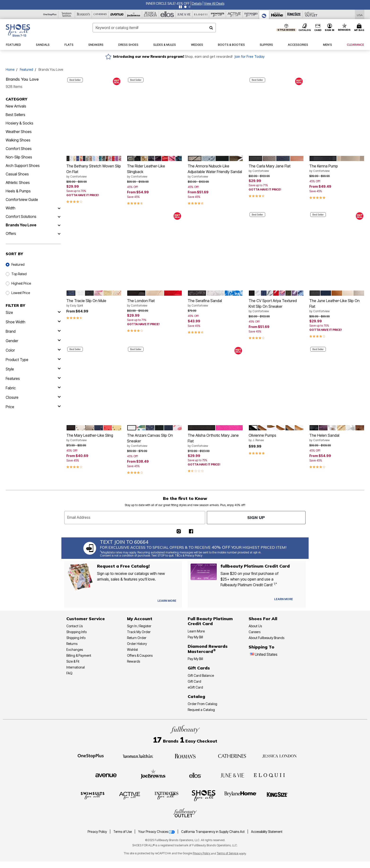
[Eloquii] (201, 14)
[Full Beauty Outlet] (311, 14)
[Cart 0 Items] (360, 28)
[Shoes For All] (264, 15)
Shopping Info (77, 632)
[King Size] (294, 14)
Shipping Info (76, 638)
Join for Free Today (249, 57)
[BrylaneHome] (240, 795)
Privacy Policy (98, 832)
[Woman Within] (67, 14)
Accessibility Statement (267, 832)
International (76, 667)
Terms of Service (228, 853)
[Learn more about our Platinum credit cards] (284, 599)
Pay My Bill (195, 637)
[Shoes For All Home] (18, 30)
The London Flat (155, 303)
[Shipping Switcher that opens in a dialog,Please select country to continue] (360, 15)
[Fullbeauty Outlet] (185, 814)
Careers (255, 632)
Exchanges (75, 650)
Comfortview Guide (22, 199)
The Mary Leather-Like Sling (94, 438)
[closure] (33, 397)
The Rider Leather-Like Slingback (155, 171)
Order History (137, 644)
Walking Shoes (18, 140)
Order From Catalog (202, 704)
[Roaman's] (83, 14)
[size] (33, 312)
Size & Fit (73, 661)
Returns (72, 644)
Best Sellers (15, 115)
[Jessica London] (151, 14)
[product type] (33, 360)
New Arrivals (16, 106)
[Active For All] (234, 14)
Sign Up (256, 517)
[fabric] (33, 388)
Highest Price (21, 283)
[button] (197, 3)
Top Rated (19, 274)
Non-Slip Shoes (19, 157)
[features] (33, 378)
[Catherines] (232, 756)
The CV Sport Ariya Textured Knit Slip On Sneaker (276, 306)
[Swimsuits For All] (218, 14)
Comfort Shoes (19, 149)
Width (11, 208)
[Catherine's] (100, 14)
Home (10, 69)
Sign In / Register (139, 626)
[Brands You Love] (59, 225)
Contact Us (74, 626)
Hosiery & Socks (19, 123)
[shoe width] (33, 322)
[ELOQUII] (269, 775)
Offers (11, 233)
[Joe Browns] (134, 14)
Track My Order (139, 632)
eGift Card (195, 687)
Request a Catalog (201, 710)
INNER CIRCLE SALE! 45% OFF (168, 3)
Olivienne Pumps (276, 438)
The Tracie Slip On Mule (94, 303)
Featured (26, 69)
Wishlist (132, 650)
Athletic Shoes (18, 183)
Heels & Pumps (18, 191)
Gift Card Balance (201, 675)
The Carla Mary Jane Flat (276, 168)
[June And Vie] (184, 14)
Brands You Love (21, 225)
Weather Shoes (19, 132)
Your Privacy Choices (157, 832)
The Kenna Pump (337, 168)
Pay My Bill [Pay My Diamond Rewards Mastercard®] (195, 659)
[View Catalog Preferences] (167, 601)
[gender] (33, 341)
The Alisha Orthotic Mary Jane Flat (215, 440)
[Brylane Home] (277, 14)
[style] (33, 369)
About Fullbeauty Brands (266, 638)
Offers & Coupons (140, 655)
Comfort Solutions (21, 216)
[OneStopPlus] (50, 14)
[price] (33, 407)
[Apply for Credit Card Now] (300, 600)
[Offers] (59, 233)
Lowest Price (21, 293)
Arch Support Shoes (23, 166)
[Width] (59, 208)
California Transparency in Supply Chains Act (213, 832)
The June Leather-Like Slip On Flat (337, 306)
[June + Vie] (232, 775)
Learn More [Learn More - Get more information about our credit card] (196, 631)
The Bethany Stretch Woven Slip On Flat (94, 171)
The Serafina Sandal (215, 303)
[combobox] (154, 28)
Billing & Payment (79, 655)
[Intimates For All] (251, 14)
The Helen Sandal (337, 438)
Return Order (137, 638)
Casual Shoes (17, 174)
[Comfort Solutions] (59, 216)
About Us (255, 626)
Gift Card (194, 681)
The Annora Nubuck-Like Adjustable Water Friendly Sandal (215, 171)
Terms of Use (123, 832)
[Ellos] (167, 14)
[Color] (33, 350)
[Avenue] (117, 14)
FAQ (69, 673)
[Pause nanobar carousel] (180, 7)
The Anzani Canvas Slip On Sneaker (155, 440)
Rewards (134, 661)
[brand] (33, 331)
